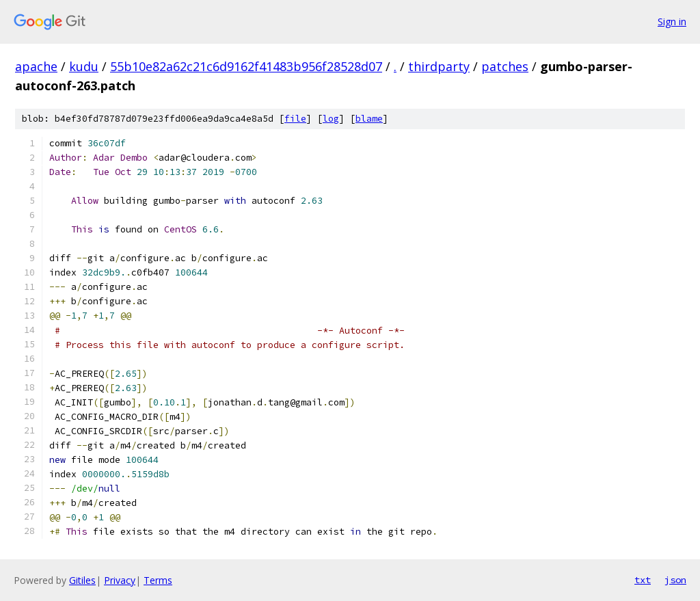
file (295, 119)
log (331, 119)
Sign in (672, 22)
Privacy (120, 580)
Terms (158, 580)
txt (643, 580)
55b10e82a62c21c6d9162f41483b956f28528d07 (246, 66)
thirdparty (439, 66)
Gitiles (82, 580)
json (675, 580)
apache (36, 66)
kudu (84, 66)
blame (369, 119)
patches (505, 66)
